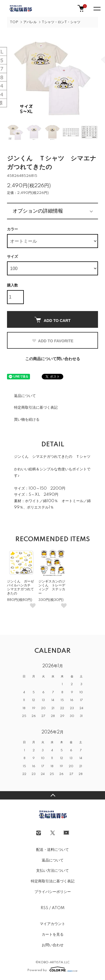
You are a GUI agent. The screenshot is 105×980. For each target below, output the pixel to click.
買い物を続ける (27, 420)
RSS (44, 908)
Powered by (53, 969)
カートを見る (53, 935)
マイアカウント (53, 924)
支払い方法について (53, 871)
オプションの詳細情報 (38, 211)
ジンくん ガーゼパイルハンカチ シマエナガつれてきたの (20, 587)
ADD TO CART (53, 320)
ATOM (58, 908)
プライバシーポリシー (53, 892)
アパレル (30, 22)
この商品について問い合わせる (53, 359)
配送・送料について (53, 850)
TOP (14, 22)
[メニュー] (97, 8)
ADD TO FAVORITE (53, 341)
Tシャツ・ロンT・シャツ (61, 22)
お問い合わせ (53, 945)
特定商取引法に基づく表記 (36, 408)
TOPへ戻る (53, 795)
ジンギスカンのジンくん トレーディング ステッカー (52, 587)
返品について (25, 396)
